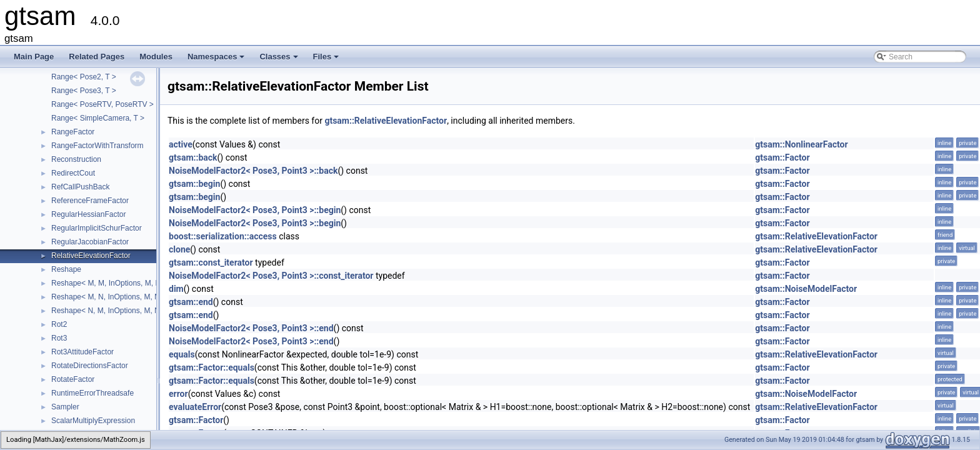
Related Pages (97, 57)
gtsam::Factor (782, 157)
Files (327, 60)
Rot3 (59, 338)
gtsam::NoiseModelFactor (806, 289)
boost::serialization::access (223, 236)
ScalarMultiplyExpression (93, 421)
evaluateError (195, 407)
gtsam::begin (194, 184)
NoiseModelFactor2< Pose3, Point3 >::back (253, 171)
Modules (156, 57)
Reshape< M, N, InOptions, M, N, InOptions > (127, 297)
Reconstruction (76, 159)
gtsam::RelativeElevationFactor (386, 121)
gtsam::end (191, 302)
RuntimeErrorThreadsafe (92, 393)
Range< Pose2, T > (84, 77)
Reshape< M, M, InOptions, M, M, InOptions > (128, 283)
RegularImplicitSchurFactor (97, 228)
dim (176, 289)
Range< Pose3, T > (84, 91)
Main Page (34, 57)
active (181, 144)
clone (179, 249)
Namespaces (217, 60)
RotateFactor (73, 379)
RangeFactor (73, 132)
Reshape (66, 269)
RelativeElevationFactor (91, 256)
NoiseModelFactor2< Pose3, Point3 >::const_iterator (271, 276)
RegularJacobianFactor (90, 242)
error (178, 394)
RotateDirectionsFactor (90, 366)
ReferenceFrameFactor (90, 201)
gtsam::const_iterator (211, 262)
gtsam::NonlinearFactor (801, 144)
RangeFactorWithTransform (97, 146)
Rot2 (59, 324)
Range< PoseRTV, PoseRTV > (102, 104)
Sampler (65, 407)
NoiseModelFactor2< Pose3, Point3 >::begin (255, 210)
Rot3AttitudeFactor (82, 352)
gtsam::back (193, 157)
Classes (279, 60)
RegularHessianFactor (88, 214)
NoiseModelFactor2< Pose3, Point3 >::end (251, 328)
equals (182, 354)
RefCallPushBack (80, 187)
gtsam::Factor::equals (212, 367)
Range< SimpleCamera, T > (98, 118)
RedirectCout (73, 173)
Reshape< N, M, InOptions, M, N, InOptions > (127, 311)
